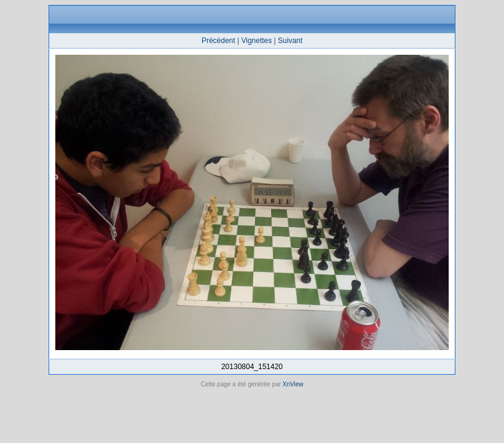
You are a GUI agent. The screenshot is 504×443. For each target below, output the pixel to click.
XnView (293, 384)
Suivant (290, 41)
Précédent (219, 41)
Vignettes (256, 41)
